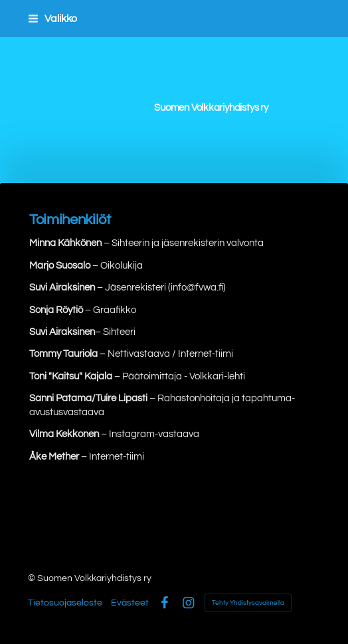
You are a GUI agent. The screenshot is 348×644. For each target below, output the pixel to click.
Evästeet (130, 603)
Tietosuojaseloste (65, 603)
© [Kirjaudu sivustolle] (33, 578)
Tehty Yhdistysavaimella (248, 603)
